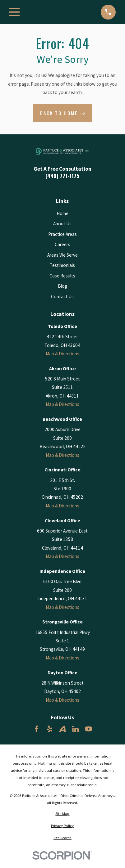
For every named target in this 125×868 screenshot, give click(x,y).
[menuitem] (62, 814)
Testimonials (62, 265)
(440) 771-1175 (62, 176)
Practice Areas (62, 234)
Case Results (62, 276)
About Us (62, 224)
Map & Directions (62, 354)
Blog (62, 286)
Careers (62, 244)
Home (62, 213)
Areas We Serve (62, 255)
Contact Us (62, 297)
